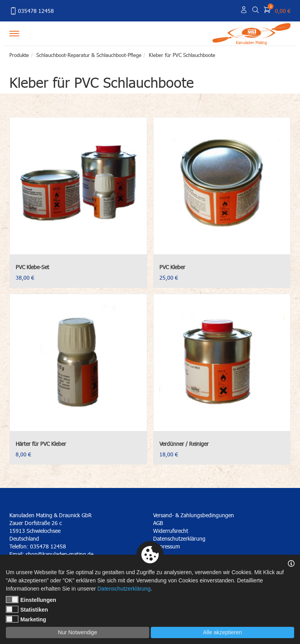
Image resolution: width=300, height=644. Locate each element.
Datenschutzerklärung (179, 538)
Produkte (19, 55)
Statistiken (27, 609)
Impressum (167, 546)
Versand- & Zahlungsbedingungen (194, 515)
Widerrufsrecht (171, 531)
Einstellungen (31, 600)
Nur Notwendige (77, 632)
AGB (158, 523)
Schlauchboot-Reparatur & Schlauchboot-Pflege (89, 55)
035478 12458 (32, 11)
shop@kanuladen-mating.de (60, 554)
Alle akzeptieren (223, 632)
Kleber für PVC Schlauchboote (182, 55)
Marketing (26, 619)
